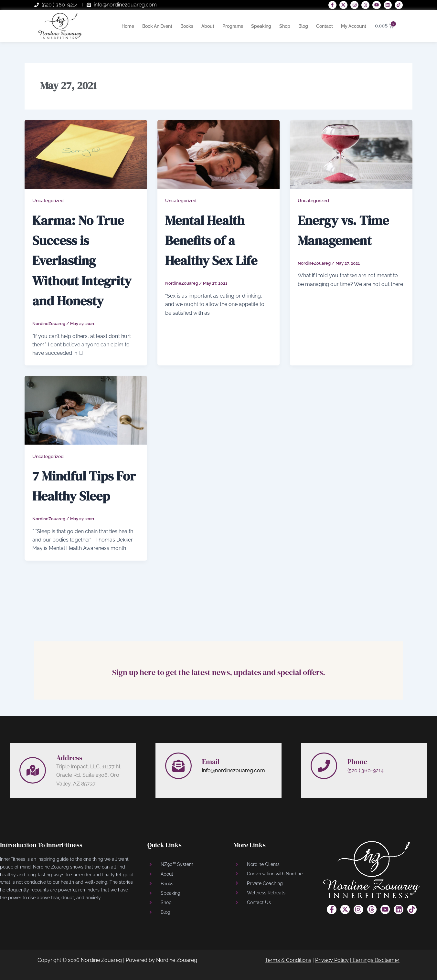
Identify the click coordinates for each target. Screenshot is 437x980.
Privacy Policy (332, 960)
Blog (303, 26)
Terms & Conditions (288, 960)
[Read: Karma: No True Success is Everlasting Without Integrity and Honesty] (86, 154)
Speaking (261, 26)
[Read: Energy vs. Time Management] (351, 154)
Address (70, 758)
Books (187, 26)
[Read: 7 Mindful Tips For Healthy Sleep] (86, 430)
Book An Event (157, 26)
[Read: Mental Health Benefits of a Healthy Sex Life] (219, 154)
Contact (325, 26)
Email (212, 761)
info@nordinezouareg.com (234, 770)
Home (128, 26)
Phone (358, 761)
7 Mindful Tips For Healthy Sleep (80, 515)
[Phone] (324, 766)
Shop (285, 26)
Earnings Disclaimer (376, 960)
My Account (354, 26)
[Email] (178, 766)
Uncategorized (48, 201)
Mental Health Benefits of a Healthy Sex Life (213, 250)
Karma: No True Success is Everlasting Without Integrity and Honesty (84, 270)
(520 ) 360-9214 (366, 770)
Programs (233, 26)
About (208, 26)
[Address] (33, 770)
